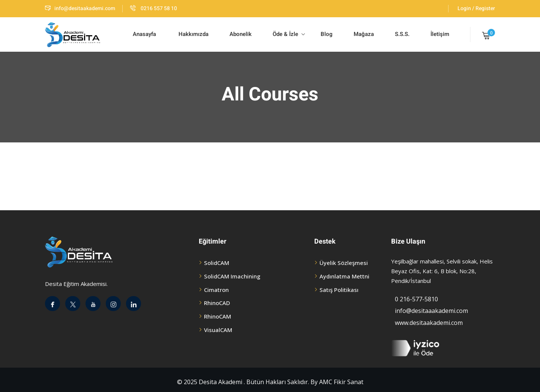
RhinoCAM (217, 316)
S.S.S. (402, 34)
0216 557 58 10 (154, 8)
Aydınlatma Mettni (344, 276)
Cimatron (216, 290)
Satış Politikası (339, 290)
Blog (326, 34)
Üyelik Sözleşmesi (344, 263)
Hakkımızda (193, 34)
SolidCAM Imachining (232, 276)
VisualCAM (218, 330)
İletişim (440, 34)
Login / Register (476, 8)
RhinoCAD (217, 303)
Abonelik (241, 34)
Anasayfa (144, 34)
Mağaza (364, 34)
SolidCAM (217, 263)
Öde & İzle (289, 34)
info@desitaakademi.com (80, 8)
